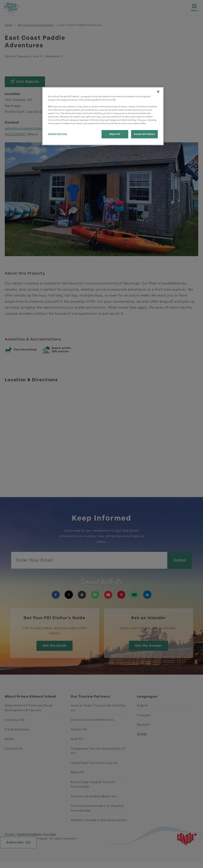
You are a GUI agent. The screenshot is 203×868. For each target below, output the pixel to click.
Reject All (115, 134)
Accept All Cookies (144, 134)
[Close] (158, 92)
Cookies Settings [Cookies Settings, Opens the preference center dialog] (58, 134)
